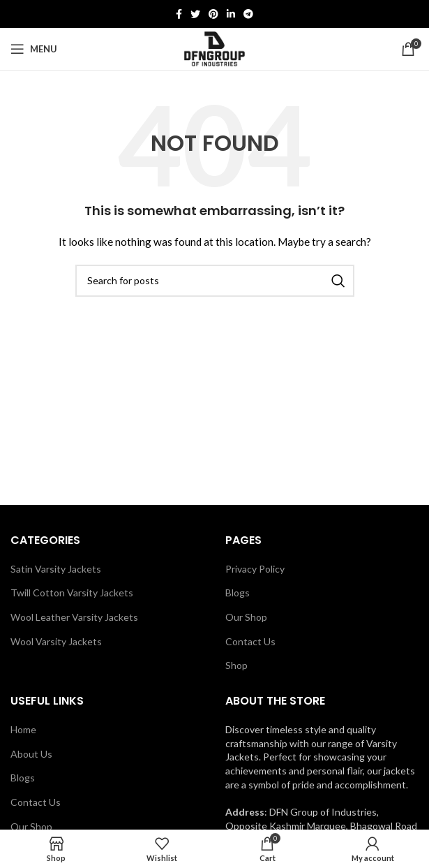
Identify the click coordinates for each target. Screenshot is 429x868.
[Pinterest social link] (213, 14)
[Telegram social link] (248, 14)
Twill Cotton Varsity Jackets (72, 593)
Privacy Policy (255, 569)
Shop (236, 665)
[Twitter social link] (195, 14)
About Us (31, 754)
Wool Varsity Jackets (56, 641)
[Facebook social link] (179, 14)
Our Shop (246, 617)
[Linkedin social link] (231, 14)
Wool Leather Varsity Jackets (74, 617)
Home (23, 729)
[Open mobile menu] (34, 49)
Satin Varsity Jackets (56, 569)
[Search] (215, 281)
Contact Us (250, 641)
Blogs (238, 593)
